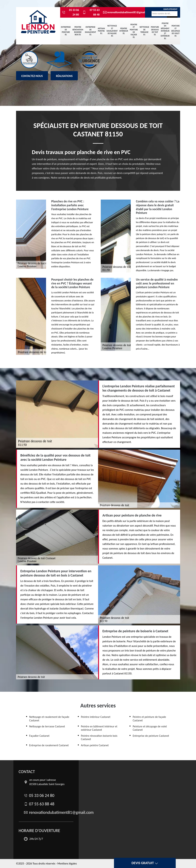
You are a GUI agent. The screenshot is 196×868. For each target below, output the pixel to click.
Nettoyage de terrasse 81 (144, 31)
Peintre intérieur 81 (124, 31)
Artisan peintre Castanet (95, 745)
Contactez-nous (32, 76)
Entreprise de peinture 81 (66, 31)
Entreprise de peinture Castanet (151, 736)
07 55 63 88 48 (91, 12)
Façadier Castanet (39, 736)
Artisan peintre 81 (101, 31)
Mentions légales (67, 864)
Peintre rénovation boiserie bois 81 (78, 31)
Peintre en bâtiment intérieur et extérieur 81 (165, 31)
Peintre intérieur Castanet (96, 717)
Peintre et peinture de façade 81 (134, 31)
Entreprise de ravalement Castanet (49, 745)
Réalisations (64, 76)
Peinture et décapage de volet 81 (176, 31)
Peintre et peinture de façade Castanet (149, 719)
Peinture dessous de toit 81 (155, 31)
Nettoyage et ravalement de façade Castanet (49, 719)
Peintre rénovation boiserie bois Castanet (99, 737)
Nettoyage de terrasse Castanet (47, 726)
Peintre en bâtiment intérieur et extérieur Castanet (99, 728)
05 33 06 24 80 (70, 12)
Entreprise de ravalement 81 (91, 31)
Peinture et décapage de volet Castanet (150, 728)
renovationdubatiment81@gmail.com (121, 12)
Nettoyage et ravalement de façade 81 (112, 31)
